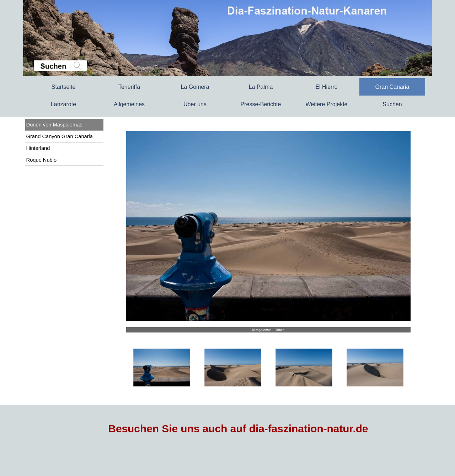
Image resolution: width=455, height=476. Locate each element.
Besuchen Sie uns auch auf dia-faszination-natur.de (238, 429)
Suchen (392, 104)
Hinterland (38, 148)
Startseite (64, 87)
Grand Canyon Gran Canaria (60, 136)
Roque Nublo (42, 160)
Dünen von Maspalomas (54, 125)
